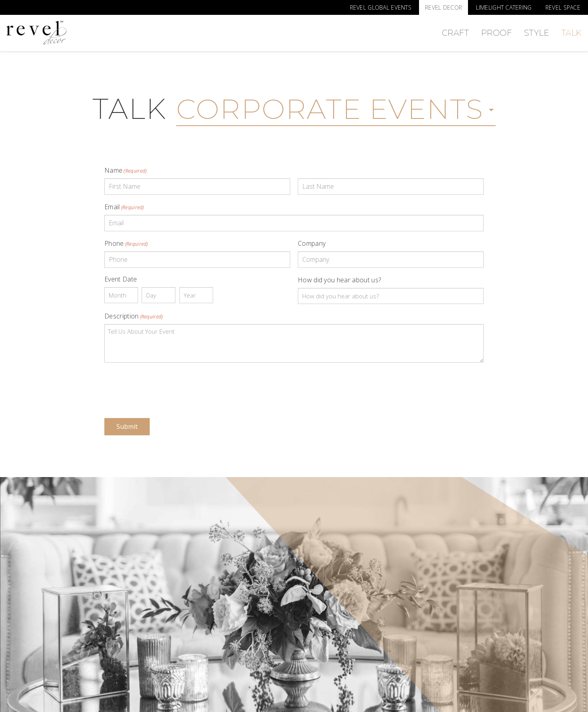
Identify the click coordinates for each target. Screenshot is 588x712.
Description (134, 316)
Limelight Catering (504, 7)
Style (537, 33)
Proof (497, 33)
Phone (126, 243)
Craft (456, 33)
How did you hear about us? (339, 280)
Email (124, 207)
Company (312, 243)
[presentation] (165, 385)
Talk (572, 33)
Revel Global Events (381, 7)
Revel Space (563, 7)
